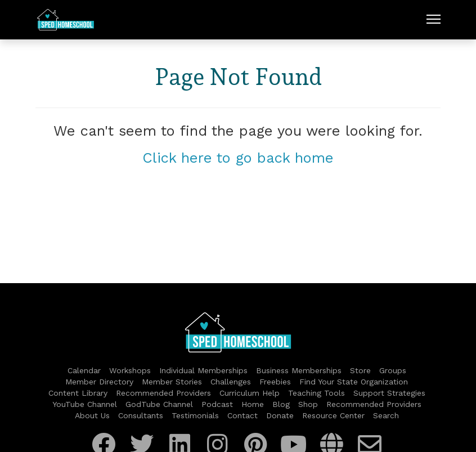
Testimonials (195, 415)
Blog (281, 404)
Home (253, 404)
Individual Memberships (203, 370)
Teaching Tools (316, 393)
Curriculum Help (250, 393)
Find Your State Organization (354, 382)
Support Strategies (389, 393)
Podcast (217, 404)
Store (360, 370)
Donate (280, 415)
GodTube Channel (159, 404)
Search (386, 415)
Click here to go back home (238, 158)
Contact (243, 415)
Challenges (231, 382)
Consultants (141, 415)
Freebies (275, 382)
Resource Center (333, 415)
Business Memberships (299, 370)
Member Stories (172, 382)
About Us (92, 415)
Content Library (78, 393)
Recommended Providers (163, 393)
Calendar (84, 370)
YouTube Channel (85, 404)
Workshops (130, 370)
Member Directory (99, 382)
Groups (393, 370)
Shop (308, 404)
